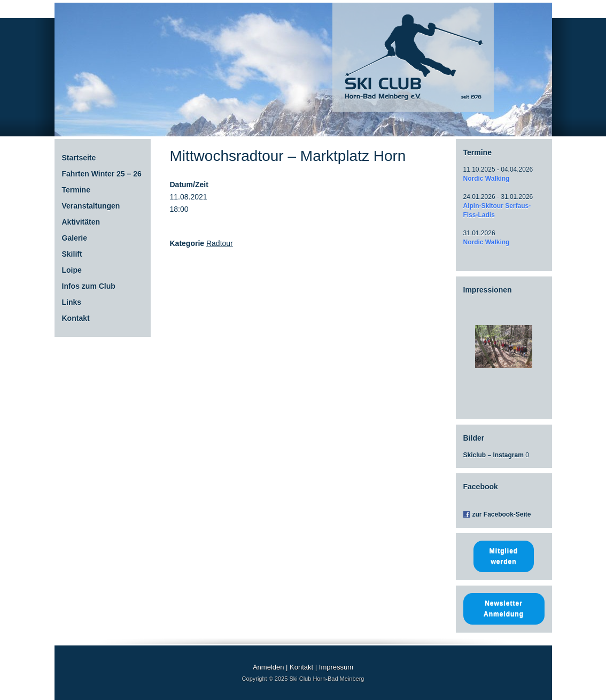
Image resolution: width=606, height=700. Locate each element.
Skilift (72, 254)
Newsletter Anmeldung (504, 609)
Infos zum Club (89, 286)
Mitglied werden (504, 556)
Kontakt (76, 318)
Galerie (75, 238)
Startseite (79, 158)
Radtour (220, 243)
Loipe (72, 270)
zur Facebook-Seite (502, 514)
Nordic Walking (487, 179)
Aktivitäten (81, 222)
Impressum (336, 667)
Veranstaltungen (91, 206)
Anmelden (269, 667)
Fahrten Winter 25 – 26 (102, 174)
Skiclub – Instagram (494, 455)
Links (72, 302)
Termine (76, 190)
